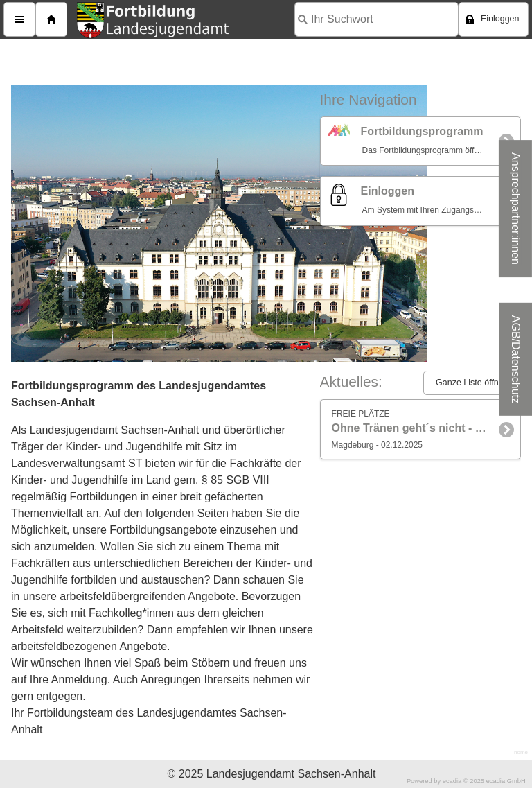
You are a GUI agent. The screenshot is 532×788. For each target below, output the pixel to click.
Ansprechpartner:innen (516, 209)
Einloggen (500, 19)
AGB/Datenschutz (516, 359)
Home (51, 19)
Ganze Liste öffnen (472, 383)
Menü (19, 19)
